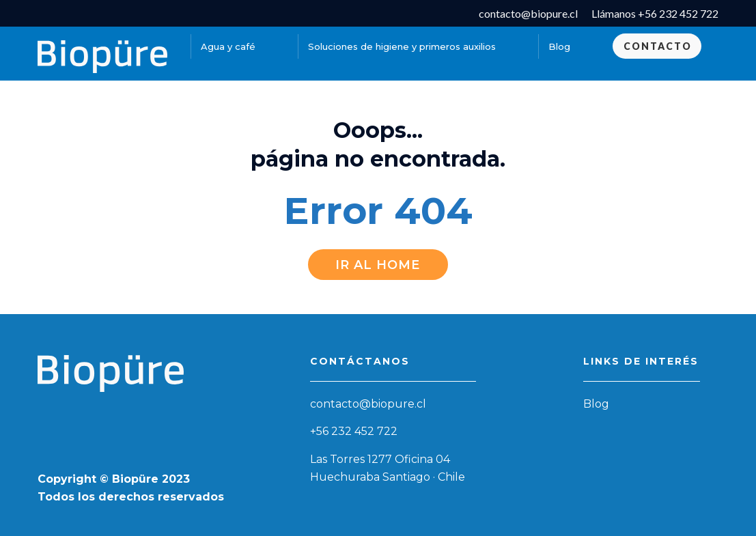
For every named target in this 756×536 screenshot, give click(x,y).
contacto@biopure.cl (368, 404)
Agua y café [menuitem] (228, 46)
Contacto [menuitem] (658, 46)
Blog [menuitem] (559, 46)
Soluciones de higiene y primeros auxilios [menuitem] (402, 46)
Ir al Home (378, 265)
